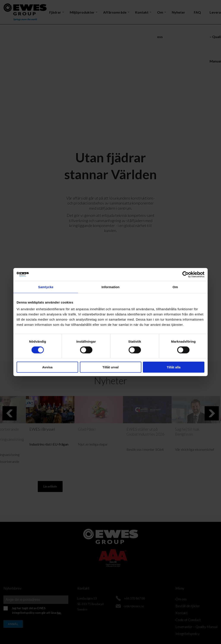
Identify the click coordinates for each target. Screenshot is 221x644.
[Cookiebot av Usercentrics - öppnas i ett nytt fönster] (185, 274)
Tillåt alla (174, 367)
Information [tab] (110, 287)
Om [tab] (175, 287)
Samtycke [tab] (46, 287)
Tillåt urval (111, 367)
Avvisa (47, 367)
